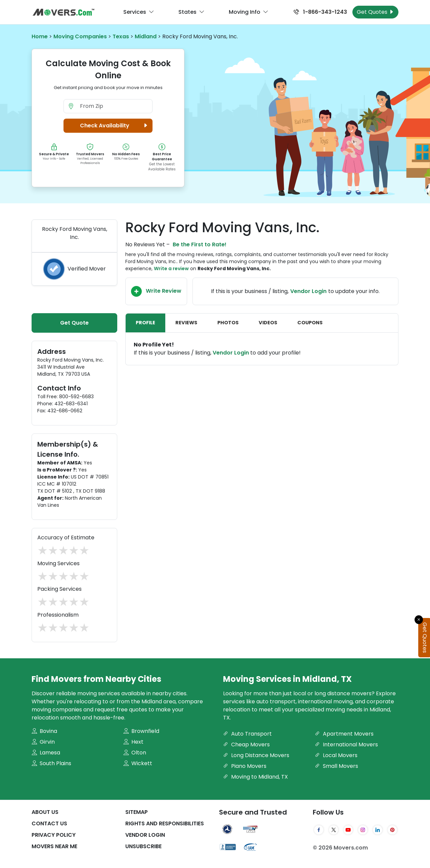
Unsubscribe (143, 846)
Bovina (44, 731)
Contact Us (49, 823)
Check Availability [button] (115, 126)
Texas (121, 36)
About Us (45, 812)
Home (40, 36)
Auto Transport (247, 734)
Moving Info (249, 12)
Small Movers (336, 766)
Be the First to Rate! (200, 244)
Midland (146, 36)
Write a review (171, 268)
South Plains (51, 763)
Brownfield (141, 731)
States (191, 12)
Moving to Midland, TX (255, 777)
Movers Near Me (54, 846)
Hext (133, 742)
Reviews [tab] (186, 323)
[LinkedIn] (378, 830)
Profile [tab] (145, 323)
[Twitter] (334, 830)
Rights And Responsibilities (165, 823)
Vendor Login (308, 291)
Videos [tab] (268, 323)
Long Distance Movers (256, 755)
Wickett (138, 763)
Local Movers (336, 755)
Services (139, 12)
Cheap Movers (246, 745)
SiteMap (137, 812)
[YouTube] (348, 830)
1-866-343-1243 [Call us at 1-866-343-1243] (320, 12)
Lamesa (46, 753)
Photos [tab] (228, 323)
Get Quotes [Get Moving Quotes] (375, 12)
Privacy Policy (54, 835)
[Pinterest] (392, 830)
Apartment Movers (344, 734)
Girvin (43, 742)
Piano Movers (245, 766)
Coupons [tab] (310, 323)
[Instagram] (363, 830)
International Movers (346, 745)
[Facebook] (319, 830)
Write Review (156, 291)
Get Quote (74, 323)
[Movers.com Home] (63, 12)
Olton (135, 753)
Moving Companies (80, 36)
